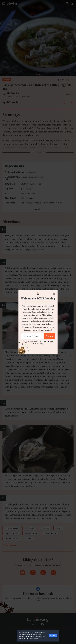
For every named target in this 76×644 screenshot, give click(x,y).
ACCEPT (53, 636)
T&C (48, 341)
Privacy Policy (38, 343)
